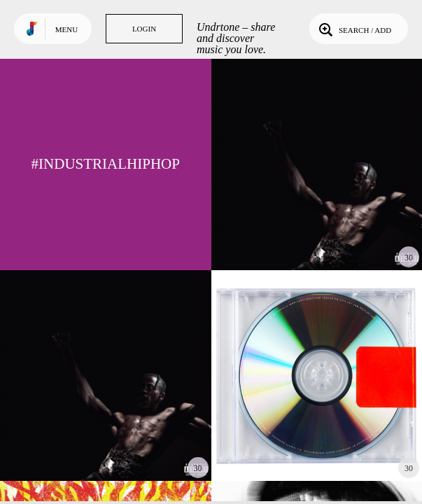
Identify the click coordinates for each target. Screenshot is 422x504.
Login (144, 29)
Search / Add (354, 29)
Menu (66, 29)
